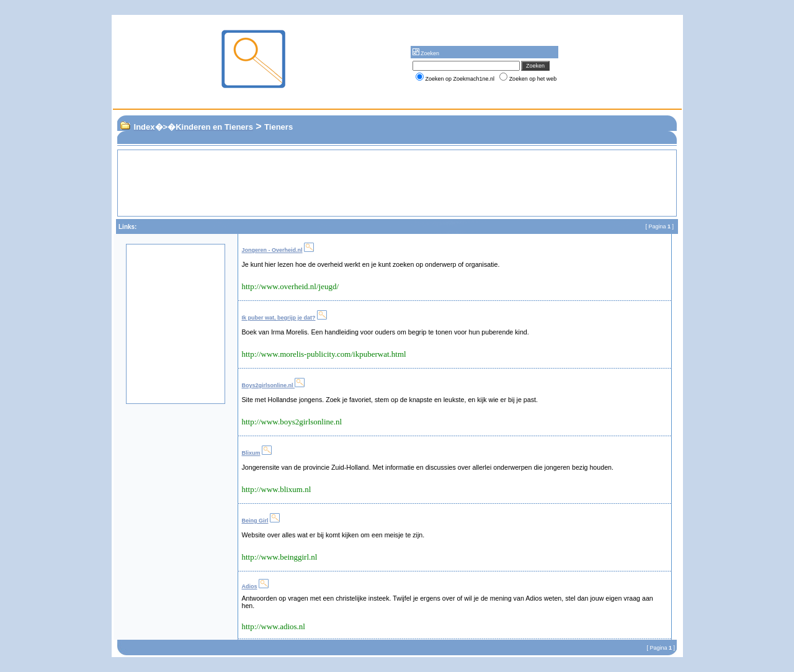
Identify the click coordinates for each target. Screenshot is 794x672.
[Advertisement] (380, 183)
